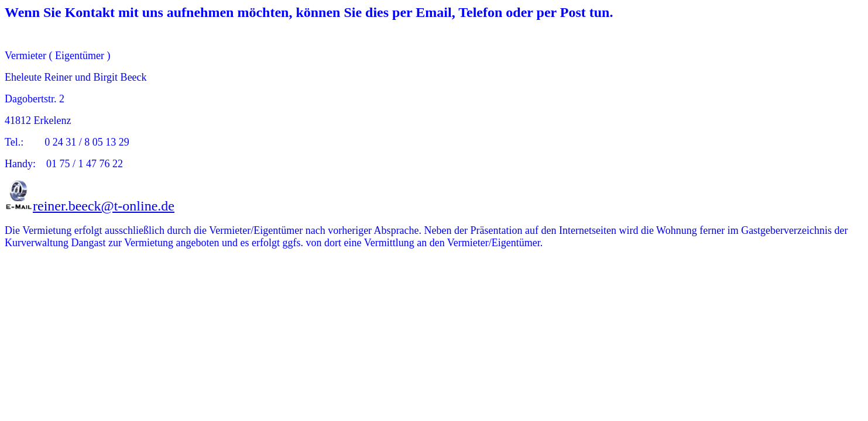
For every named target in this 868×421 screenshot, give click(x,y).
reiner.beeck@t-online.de (104, 206)
